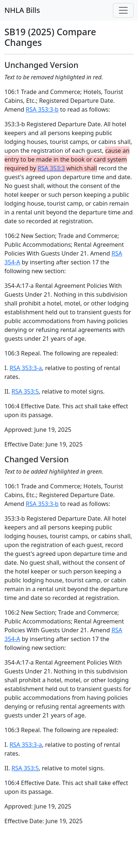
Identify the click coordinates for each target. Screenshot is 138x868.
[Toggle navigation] (123, 10)
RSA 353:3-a (26, 368)
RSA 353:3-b (42, 109)
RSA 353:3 (51, 168)
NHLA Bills (22, 10)
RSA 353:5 (25, 391)
